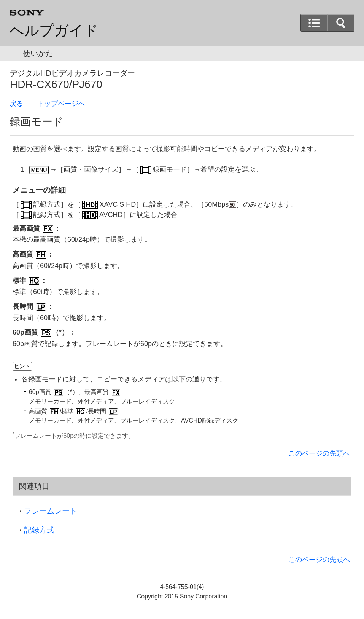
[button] (341, 23)
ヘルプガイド (54, 30)
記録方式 (39, 530)
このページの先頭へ (319, 453)
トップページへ (61, 104)
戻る (16, 104)
